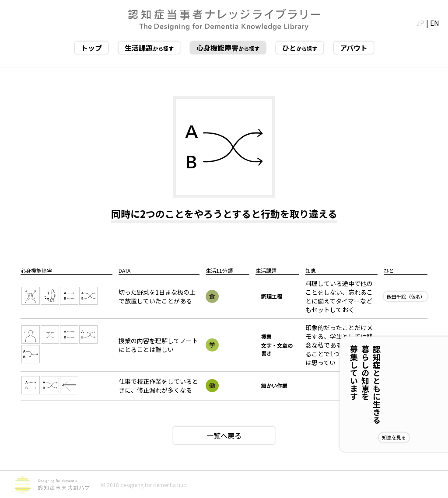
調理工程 (272, 296)
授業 (266, 336)
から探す (149, 48)
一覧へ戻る (224, 435)
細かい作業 (274, 385)
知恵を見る (422, 437)
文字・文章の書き (277, 349)
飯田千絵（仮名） (406, 296)
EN (435, 23)
